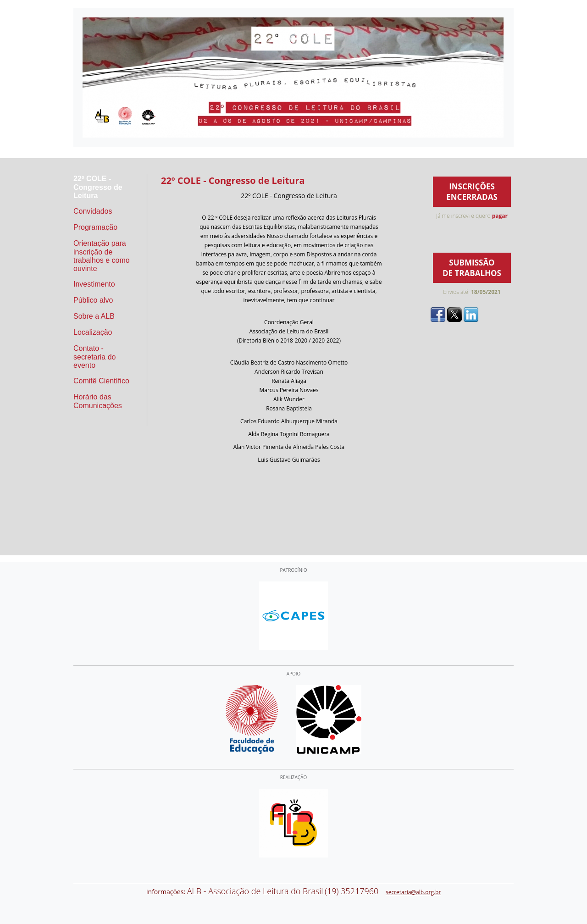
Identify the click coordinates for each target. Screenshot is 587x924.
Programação (95, 227)
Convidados (93, 211)
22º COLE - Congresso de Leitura (98, 187)
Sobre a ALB (94, 316)
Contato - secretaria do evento (95, 357)
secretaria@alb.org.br (413, 892)
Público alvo (93, 300)
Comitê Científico (101, 381)
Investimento (94, 284)
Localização (93, 332)
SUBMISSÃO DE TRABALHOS (472, 268)
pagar (500, 216)
